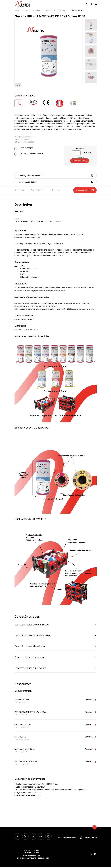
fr (95, 855)
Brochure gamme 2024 (25, 750)
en (91, 855)
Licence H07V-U (22, 700)
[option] (21, 103)
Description (19, 191)
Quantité (80, 149)
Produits (18, 11)
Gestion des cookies (32, 856)
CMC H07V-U (20, 737)
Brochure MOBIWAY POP (26, 762)
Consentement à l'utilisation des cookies (32, 859)
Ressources (57, 191)
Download (91, 701)
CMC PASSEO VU (23, 725)
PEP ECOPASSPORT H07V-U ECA (30, 713)
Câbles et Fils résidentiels (45, 11)
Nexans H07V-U (78, 11)
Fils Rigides (64, 11)
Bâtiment (28, 11)
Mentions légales (32, 853)
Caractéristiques (38, 191)
